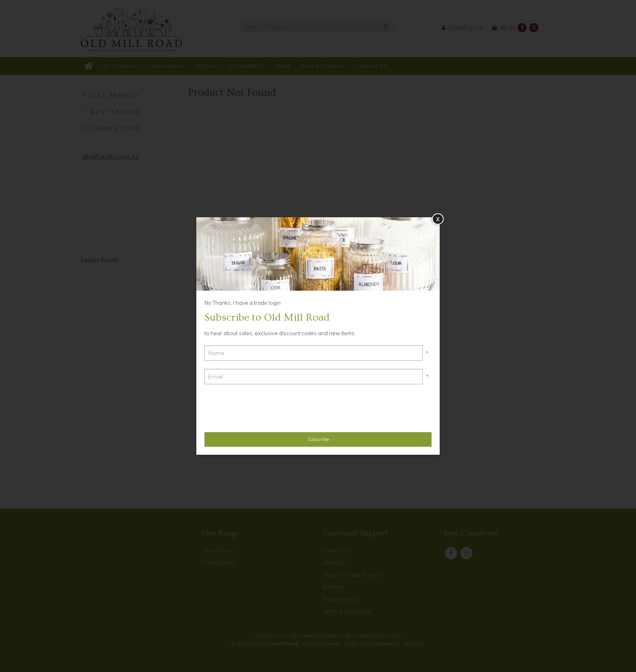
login (274, 303)
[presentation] (266, 408)
